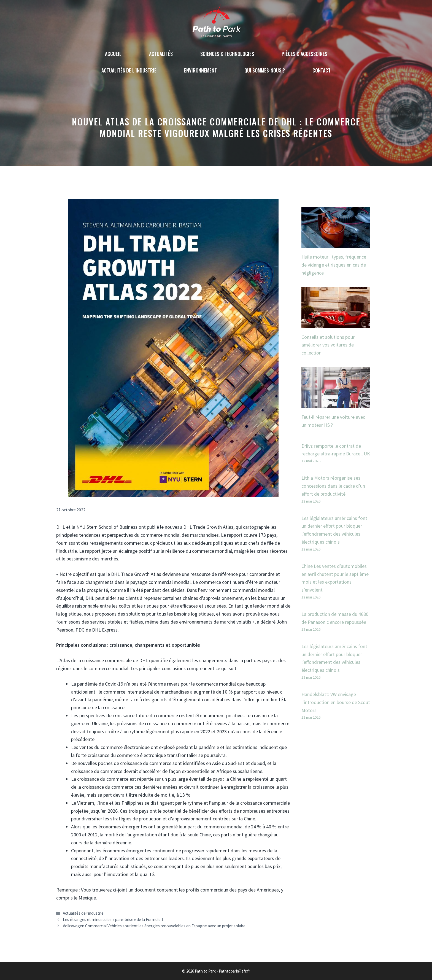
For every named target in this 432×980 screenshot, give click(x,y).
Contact (322, 70)
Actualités (161, 54)
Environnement (200, 70)
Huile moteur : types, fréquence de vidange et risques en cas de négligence (334, 265)
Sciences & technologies (227, 54)
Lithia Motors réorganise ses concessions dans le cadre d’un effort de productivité (333, 486)
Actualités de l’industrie (129, 70)
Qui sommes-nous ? (265, 70)
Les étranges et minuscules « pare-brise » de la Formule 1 (113, 919)
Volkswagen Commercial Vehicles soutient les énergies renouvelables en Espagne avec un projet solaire (154, 926)
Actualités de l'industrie (83, 913)
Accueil (113, 54)
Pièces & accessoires (304, 54)
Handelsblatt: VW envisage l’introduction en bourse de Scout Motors (336, 702)
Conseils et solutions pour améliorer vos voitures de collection (328, 345)
